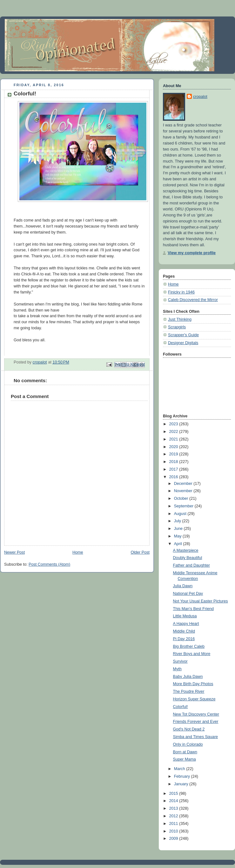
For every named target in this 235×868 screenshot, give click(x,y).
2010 (174, 831)
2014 (174, 801)
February (183, 776)
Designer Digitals (183, 343)
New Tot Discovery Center (196, 714)
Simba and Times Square (196, 737)
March (180, 769)
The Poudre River (189, 691)
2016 (174, 477)
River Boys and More (192, 654)
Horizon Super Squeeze (194, 699)
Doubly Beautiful (188, 558)
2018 (174, 462)
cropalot (200, 97)
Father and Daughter (191, 565)
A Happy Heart (186, 624)
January (182, 784)
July (178, 521)
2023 (174, 424)
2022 (174, 432)
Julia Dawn (183, 586)
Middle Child (184, 631)
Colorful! (181, 707)
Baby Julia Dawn (188, 677)
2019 (174, 454)
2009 (174, 839)
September (184, 506)
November (184, 491)
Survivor (180, 661)
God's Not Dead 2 (189, 729)
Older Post (140, 552)
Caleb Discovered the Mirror (193, 300)
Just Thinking (180, 319)
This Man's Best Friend (194, 609)
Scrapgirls (177, 327)
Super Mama (185, 759)
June (179, 529)
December (184, 484)
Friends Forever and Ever (196, 722)
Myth (177, 669)
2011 (174, 824)
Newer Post (14, 552)
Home (78, 552)
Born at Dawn (185, 752)
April (179, 544)
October (182, 498)
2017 (174, 469)
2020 (174, 447)
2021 (174, 439)
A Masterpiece (186, 550)
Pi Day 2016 (184, 639)
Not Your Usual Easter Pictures (201, 601)
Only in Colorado (188, 744)
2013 (174, 808)
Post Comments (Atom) (49, 564)
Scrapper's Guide (183, 335)
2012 (174, 816)
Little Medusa (185, 616)
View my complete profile (192, 253)
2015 (174, 794)
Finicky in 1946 (181, 292)
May (178, 536)
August (181, 514)
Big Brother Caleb (189, 646)
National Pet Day (188, 594)
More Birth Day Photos (193, 684)
